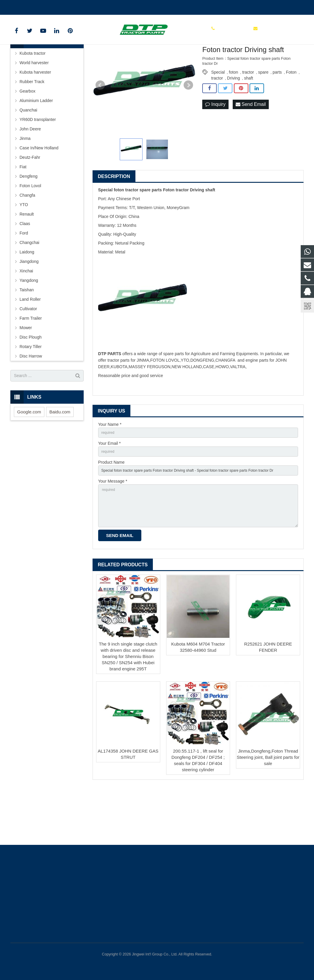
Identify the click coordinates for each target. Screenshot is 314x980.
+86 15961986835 (31, 6)
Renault (27, 257)
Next (188, 128)
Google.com (29, 455)
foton (233, 115)
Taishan (27, 333)
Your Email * (110, 488)
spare (263, 115)
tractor (248, 115)
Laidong (27, 295)
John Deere (30, 172)
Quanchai (28, 153)
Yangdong (29, 323)
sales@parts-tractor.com (80, 6)
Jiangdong (29, 304)
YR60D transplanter (38, 162)
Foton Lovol (30, 229)
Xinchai (26, 314)
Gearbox (27, 134)
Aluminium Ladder (36, 143)
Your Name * (110, 468)
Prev (100, 128)
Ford (24, 276)
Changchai (29, 285)
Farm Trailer (31, 361)
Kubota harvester (35, 115)
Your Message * (113, 529)
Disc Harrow (31, 399)
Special (218, 115)
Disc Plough (31, 380)
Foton (291, 115)
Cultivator (28, 352)
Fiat (23, 210)
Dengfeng (29, 219)
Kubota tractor (33, 96)
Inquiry (215, 148)
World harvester (34, 106)
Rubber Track (32, 124)
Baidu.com (60, 455)
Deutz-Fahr (30, 200)
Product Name (111, 508)
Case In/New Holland (39, 191)
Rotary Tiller (31, 389)
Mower (26, 371)
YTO (24, 248)
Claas (25, 266)
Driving (234, 121)
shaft (248, 121)
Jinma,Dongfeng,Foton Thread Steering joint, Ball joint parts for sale (268, 812)
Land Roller (30, 342)
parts (277, 115)
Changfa (27, 238)
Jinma (25, 181)
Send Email (251, 148)
